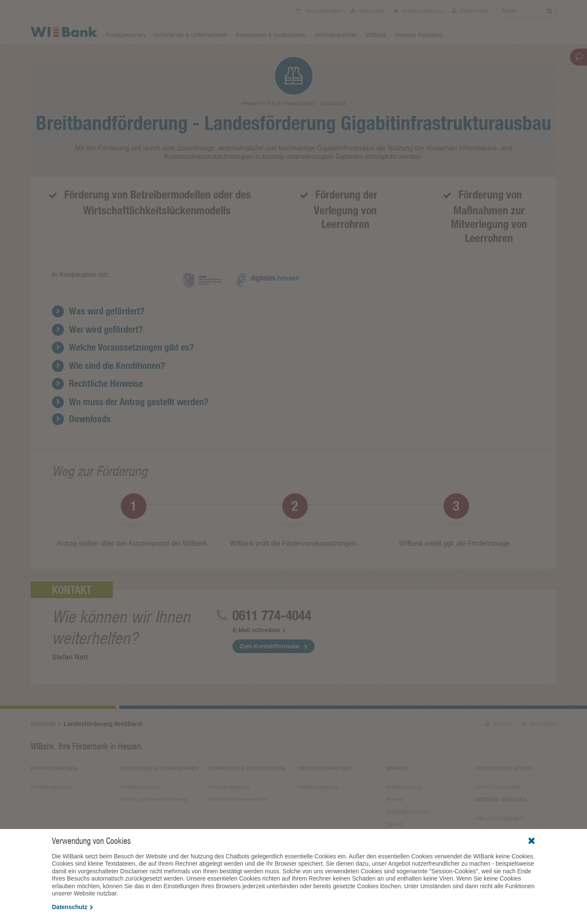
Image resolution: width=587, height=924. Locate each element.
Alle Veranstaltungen (499, 818)
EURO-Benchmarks (498, 787)
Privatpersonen (125, 35)
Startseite (43, 724)
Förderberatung (405, 787)
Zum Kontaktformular (269, 646)
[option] (133, 522)
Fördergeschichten (408, 812)
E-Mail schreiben (259, 630)
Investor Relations (419, 35)
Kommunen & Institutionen (271, 35)
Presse (395, 800)
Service (395, 824)
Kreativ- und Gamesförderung (153, 800)
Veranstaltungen (319, 11)
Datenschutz (73, 907)
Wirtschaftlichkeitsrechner (238, 800)
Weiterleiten (539, 724)
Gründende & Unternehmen (191, 35)
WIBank (376, 35)
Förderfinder (470, 11)
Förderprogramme (418, 11)
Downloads (368, 11)
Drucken (499, 724)
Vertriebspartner (336, 35)
